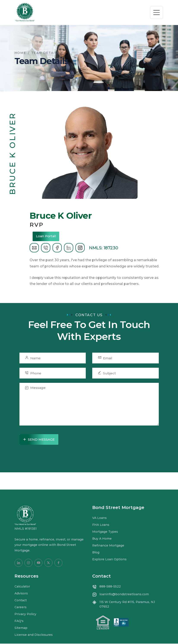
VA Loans (99, 518)
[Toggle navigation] (157, 13)
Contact (21, 601)
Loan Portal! (48, 236)
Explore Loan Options (109, 560)
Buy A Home (102, 539)
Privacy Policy (25, 614)
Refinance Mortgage (108, 546)
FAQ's (19, 621)
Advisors (21, 594)
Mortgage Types (105, 532)
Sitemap (21, 628)
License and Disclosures (34, 635)
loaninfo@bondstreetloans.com (124, 595)
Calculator (22, 587)
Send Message (39, 440)
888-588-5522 (110, 587)
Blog (96, 553)
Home (20, 53)
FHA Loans (101, 525)
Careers (21, 608)
